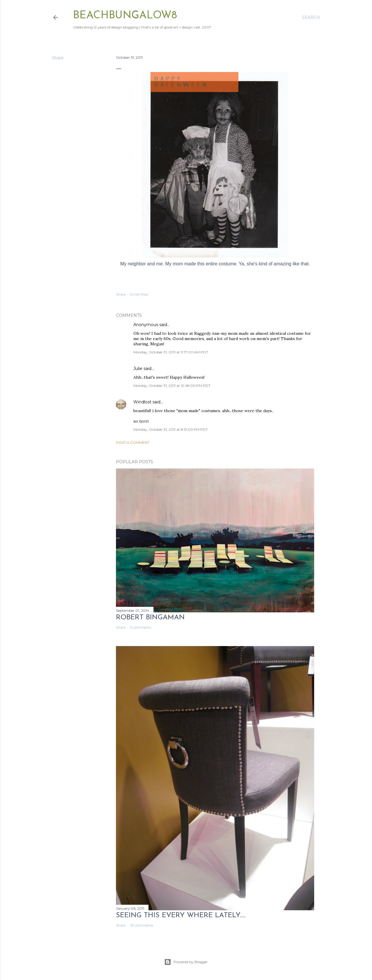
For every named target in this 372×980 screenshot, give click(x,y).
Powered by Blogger (186, 962)
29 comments (142, 925)
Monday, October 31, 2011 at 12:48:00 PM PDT (172, 386)
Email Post (139, 294)
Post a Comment (133, 442)
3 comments (141, 627)
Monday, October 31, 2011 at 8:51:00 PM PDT (171, 429)
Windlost (142, 402)
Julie (138, 369)
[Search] (311, 17)
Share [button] (58, 58)
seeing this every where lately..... (181, 915)
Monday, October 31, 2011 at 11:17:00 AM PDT (171, 352)
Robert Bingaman (150, 618)
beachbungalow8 (125, 16)
